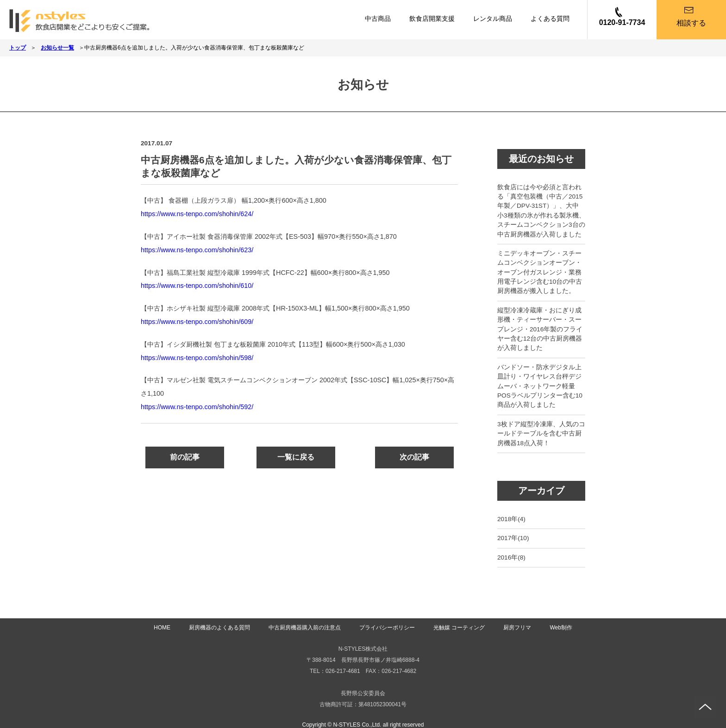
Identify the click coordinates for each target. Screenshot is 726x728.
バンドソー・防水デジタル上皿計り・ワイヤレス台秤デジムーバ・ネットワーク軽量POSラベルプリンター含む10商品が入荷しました (540, 386)
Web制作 (561, 628)
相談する (691, 23)
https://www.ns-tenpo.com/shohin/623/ (197, 250)
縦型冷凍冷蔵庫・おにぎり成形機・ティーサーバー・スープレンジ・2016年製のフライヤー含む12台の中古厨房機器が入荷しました (540, 329)
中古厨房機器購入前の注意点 (305, 628)
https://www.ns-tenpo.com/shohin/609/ (197, 322)
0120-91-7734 (622, 22)
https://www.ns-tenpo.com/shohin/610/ (197, 286)
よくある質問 (550, 19)
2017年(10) (513, 538)
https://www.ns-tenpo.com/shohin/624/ (197, 214)
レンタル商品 (493, 19)
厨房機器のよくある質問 (219, 628)
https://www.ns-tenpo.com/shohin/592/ (197, 407)
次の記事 (414, 457)
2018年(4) (511, 519)
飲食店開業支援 (432, 19)
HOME (162, 628)
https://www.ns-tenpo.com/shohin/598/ (197, 358)
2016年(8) (511, 557)
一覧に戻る (296, 457)
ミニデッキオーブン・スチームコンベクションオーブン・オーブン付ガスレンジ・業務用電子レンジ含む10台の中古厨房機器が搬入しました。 (540, 272)
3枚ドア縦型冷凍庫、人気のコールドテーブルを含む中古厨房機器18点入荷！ (541, 434)
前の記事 (185, 457)
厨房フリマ (517, 628)
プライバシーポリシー (387, 628)
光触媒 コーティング (459, 628)
